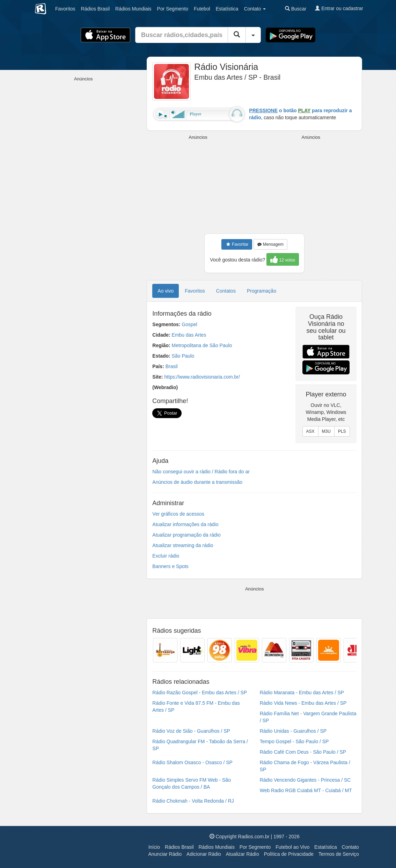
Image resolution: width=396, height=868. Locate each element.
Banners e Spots (170, 566)
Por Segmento (255, 847)
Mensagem (270, 244)
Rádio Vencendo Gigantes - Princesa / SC (305, 780)
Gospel (189, 324)
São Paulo (183, 356)
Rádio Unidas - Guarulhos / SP (293, 731)
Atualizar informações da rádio (185, 524)
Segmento (173, 9)
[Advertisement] (199, 185)
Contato (350, 847)
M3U (326, 431)
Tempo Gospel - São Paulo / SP (294, 741)
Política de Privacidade (289, 854)
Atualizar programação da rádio (186, 535)
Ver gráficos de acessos (178, 514)
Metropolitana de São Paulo (202, 345)
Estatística (227, 9)
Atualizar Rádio (243, 854)
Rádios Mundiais (217, 847)
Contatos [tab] (226, 291)
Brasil (95, 9)
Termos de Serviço (339, 854)
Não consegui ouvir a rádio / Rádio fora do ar (201, 472)
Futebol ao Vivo (292, 847)
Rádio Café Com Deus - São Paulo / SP (303, 752)
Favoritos (65, 9)
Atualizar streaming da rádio (183, 545)
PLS (342, 431)
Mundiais (133, 9)
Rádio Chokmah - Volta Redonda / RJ (193, 801)
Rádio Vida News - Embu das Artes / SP (303, 703)
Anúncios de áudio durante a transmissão (197, 482)
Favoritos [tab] (195, 291)
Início (154, 847)
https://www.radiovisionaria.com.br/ (202, 377)
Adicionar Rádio (204, 854)
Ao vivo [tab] (166, 291)
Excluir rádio (166, 556)
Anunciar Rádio (165, 854)
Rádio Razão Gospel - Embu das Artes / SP (200, 693)
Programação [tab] (262, 291)
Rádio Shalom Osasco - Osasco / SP (192, 762)
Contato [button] (255, 9)
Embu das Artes (189, 335)
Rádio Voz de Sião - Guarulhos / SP (191, 731)
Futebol (202, 9)
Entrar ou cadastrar (339, 8)
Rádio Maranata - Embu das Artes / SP (302, 693)
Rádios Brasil (179, 847)
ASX (310, 431)
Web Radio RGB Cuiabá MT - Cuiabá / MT (306, 790)
